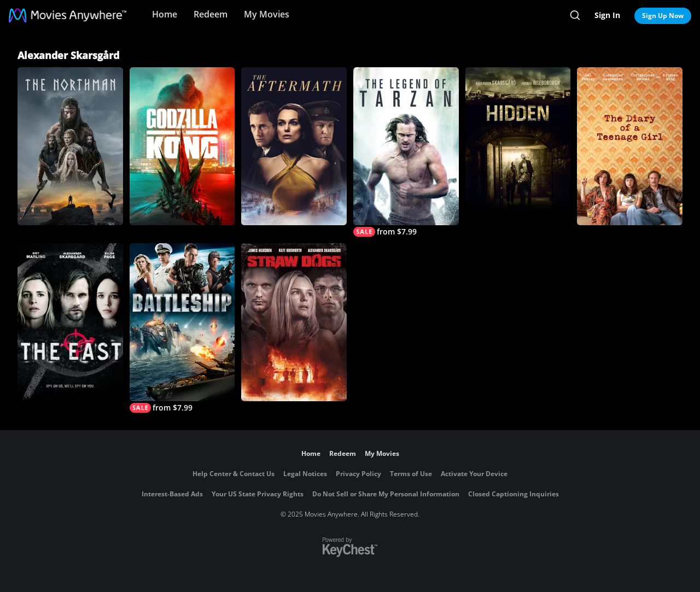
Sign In (607, 15)
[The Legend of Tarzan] (406, 152)
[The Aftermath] (294, 146)
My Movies (267, 14)
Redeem (211, 14)
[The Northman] (70, 146)
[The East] (70, 322)
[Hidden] (518, 146)
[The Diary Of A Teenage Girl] (630, 146)
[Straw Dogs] (294, 322)
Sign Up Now (663, 16)
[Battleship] (182, 328)
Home (165, 14)
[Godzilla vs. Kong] (182, 146)
